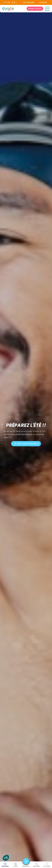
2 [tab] (2, 426)
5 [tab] (2, 435)
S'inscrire (43, 2)
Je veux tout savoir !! (26, 444)
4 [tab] (2, 432)
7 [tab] (2, 440)
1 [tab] (2, 424)
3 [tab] (2, 429)
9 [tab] (2, 446)
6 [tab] (2, 437)
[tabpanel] (26, 434)
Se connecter (29, 2)
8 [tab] (2, 443)
